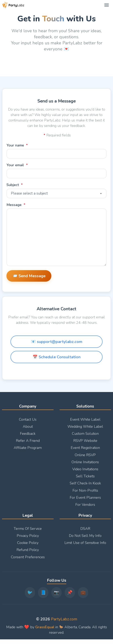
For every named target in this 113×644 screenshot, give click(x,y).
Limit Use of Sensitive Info (85, 545)
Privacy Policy (28, 538)
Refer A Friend (28, 443)
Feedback (28, 436)
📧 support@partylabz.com (57, 346)
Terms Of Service (28, 531)
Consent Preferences (28, 560)
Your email (15, 165)
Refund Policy (28, 552)
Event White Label (85, 422)
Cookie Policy (28, 545)
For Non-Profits (85, 493)
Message (14, 205)
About (28, 429)
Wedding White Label (85, 429)
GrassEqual (45, 629)
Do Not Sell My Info (85, 538)
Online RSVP (85, 458)
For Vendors (85, 507)
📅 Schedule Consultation (57, 361)
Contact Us (28, 422)
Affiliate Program (28, 450)
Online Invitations (85, 465)
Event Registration (85, 450)
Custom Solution (85, 436)
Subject (13, 185)
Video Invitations (85, 472)
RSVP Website (85, 443)
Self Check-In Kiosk (85, 486)
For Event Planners (85, 500)
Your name (15, 145)
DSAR (85, 531)
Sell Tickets (85, 479)
